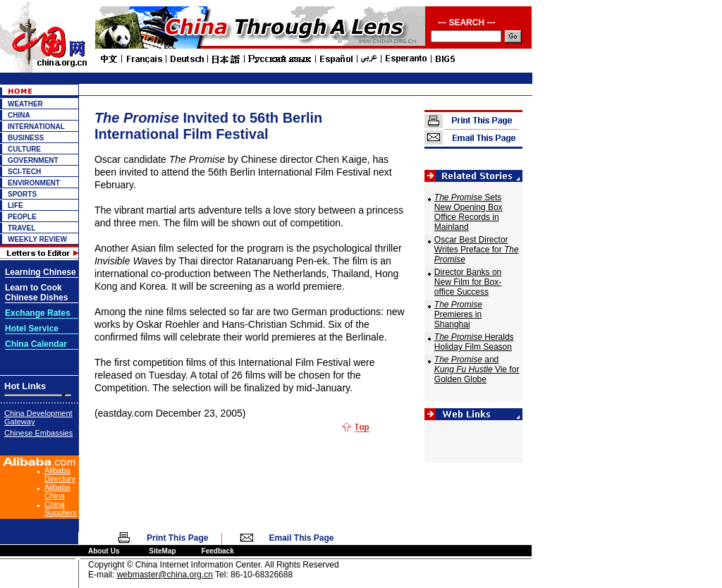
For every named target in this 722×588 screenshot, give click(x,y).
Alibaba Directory (60, 474)
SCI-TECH (24, 172)
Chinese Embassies (38, 433)
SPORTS (22, 194)
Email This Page (302, 538)
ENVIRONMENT (34, 183)
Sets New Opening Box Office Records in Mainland (469, 212)
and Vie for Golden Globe (477, 369)
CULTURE (24, 149)
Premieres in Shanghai (458, 314)
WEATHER (25, 104)
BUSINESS (26, 138)
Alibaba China (57, 491)
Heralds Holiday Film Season (474, 342)
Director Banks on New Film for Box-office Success (468, 282)
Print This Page (177, 538)
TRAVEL (22, 228)
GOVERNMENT (33, 160)
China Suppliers (61, 508)
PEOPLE (22, 217)
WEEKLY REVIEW (37, 239)
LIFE (16, 206)
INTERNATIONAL (36, 127)
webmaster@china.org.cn (165, 575)
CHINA (19, 115)
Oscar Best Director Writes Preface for (477, 250)
